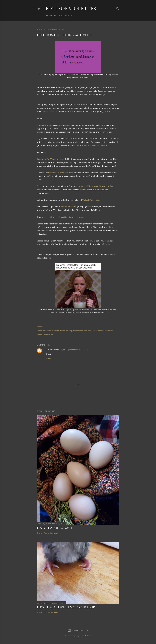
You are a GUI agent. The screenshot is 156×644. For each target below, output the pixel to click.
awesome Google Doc (58, 173)
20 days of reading (69, 207)
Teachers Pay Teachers (48, 159)
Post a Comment (51, 533)
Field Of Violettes (71, 9)
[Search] (117, 8)
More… (69, 16)
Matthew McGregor (55, 350)
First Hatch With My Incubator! (67, 607)
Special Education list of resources (68, 217)
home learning (66, 331)
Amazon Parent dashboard (94, 145)
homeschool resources (82, 331)
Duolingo (41, 125)
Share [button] (39, 327)
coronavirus (48, 331)
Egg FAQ (59, 16)
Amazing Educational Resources (94, 186)
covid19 (56, 331)
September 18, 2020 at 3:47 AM (79, 350)
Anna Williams (86, 636)
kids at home (97, 331)
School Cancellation (45, 335)
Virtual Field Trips (91, 200)
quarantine (108, 331)
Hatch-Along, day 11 (55, 528)
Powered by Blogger (78, 630)
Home (49, 16)
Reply (48, 358)
